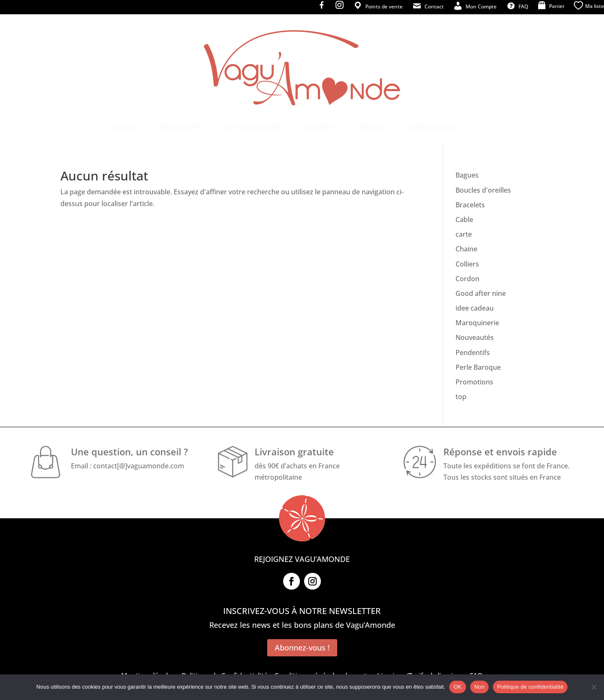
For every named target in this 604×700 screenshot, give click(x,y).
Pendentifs (473, 353)
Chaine (466, 249)
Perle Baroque (478, 367)
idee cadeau (475, 308)
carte (464, 234)
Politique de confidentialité (530, 687)
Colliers (467, 264)
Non (480, 687)
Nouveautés (475, 337)
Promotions (474, 382)
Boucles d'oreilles (483, 190)
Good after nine (481, 293)
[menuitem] (124, 128)
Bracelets (470, 205)
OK (457, 687)
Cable (464, 219)
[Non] (594, 687)
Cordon (467, 279)
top (461, 397)
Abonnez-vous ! (302, 648)
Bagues (467, 175)
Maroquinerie (477, 323)
